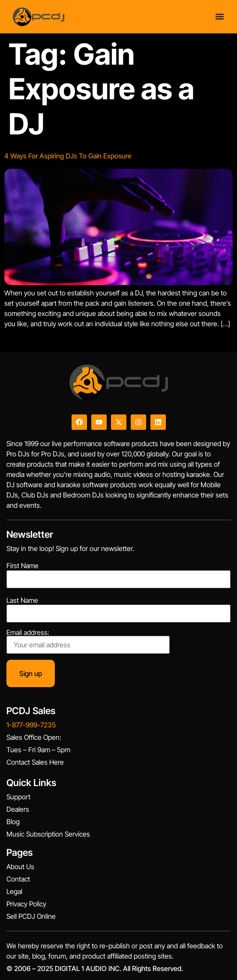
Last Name (22, 600)
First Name (22, 566)
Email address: (88, 641)
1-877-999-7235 (31, 725)
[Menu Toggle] (220, 16)
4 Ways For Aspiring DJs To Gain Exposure (68, 156)
